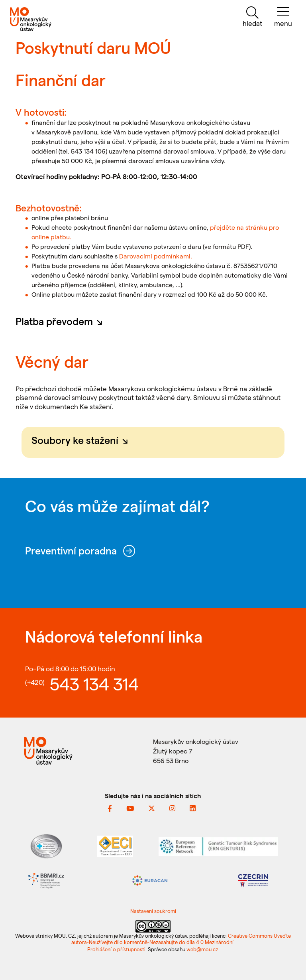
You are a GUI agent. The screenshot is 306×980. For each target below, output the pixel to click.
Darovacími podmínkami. (156, 256)
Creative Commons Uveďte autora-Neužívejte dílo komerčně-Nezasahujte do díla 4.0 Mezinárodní (181, 939)
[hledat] (252, 17)
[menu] (283, 17)
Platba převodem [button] (61, 321)
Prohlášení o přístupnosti (116, 949)
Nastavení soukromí (153, 911)
